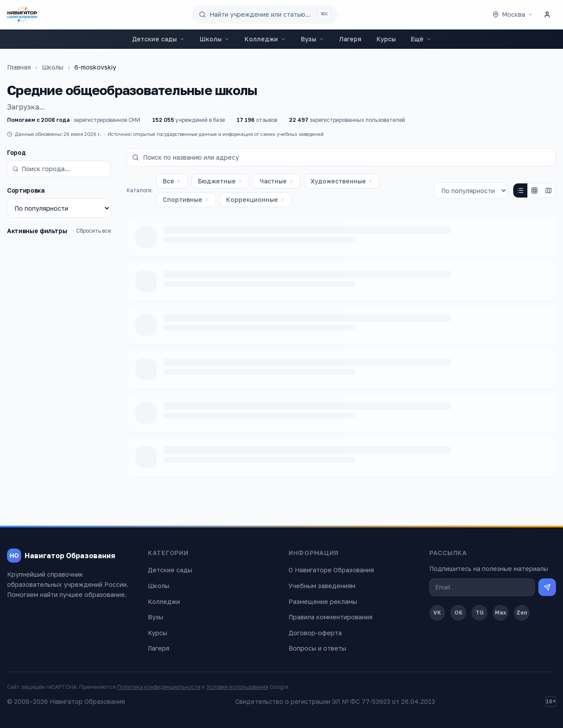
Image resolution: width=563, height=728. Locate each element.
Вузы (313, 39)
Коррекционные (256, 199)
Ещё (421, 39)
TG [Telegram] (480, 613)
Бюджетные (220, 181)
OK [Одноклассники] (459, 613)
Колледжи (265, 39)
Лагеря (350, 39)
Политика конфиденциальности (159, 687)
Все (172, 181)
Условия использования (237, 687)
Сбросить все (93, 231)
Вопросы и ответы (317, 648)
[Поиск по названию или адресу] (341, 157)
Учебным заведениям (322, 586)
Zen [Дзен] (522, 613)
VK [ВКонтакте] (437, 613)
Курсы (386, 39)
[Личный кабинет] (547, 15)
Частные (277, 181)
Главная (19, 67)
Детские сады (158, 39)
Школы (215, 39)
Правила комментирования (331, 617)
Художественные (342, 181)
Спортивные (186, 199)
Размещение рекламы (323, 602)
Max (501, 613)
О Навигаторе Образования (331, 570)
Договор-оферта (315, 633)
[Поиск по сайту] (265, 15)
